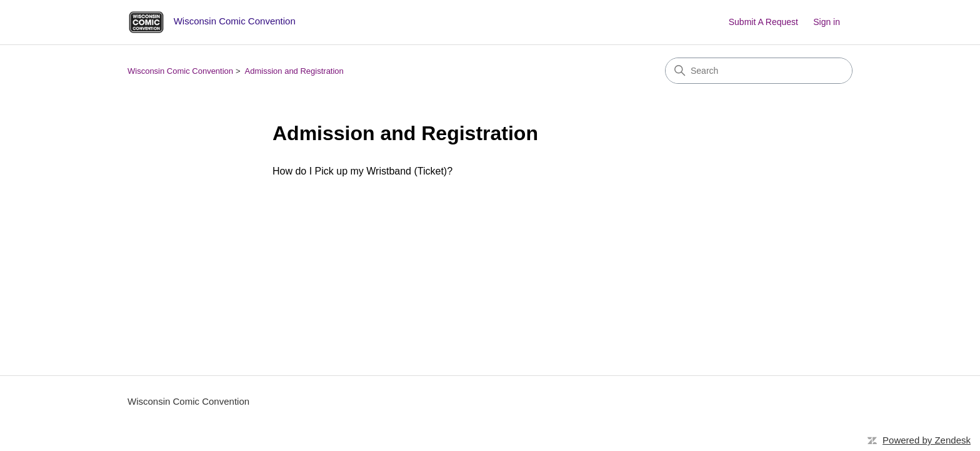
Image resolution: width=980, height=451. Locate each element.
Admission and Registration (294, 71)
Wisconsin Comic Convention (180, 71)
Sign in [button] (827, 22)
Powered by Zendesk (927, 440)
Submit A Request (763, 22)
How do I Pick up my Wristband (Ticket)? (362, 171)
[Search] (759, 71)
